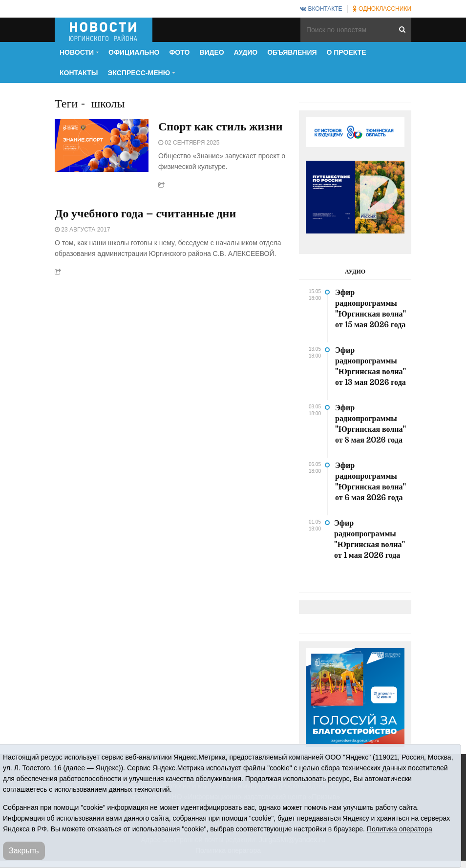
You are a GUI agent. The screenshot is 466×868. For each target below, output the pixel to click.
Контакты (79, 73)
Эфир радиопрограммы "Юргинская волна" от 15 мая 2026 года (371, 309)
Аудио (246, 52)
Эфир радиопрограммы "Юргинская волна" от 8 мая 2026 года (371, 424)
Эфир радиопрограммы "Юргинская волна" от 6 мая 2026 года (371, 482)
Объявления (292, 52)
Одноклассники (382, 9)
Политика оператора (400, 829)
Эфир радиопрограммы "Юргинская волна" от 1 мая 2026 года (370, 539)
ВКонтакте (321, 9)
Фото (179, 52)
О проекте (347, 52)
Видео (212, 52)
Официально (134, 52)
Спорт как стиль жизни (221, 127)
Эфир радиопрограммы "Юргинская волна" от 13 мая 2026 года (371, 366)
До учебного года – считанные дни (146, 214)
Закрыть (24, 851)
